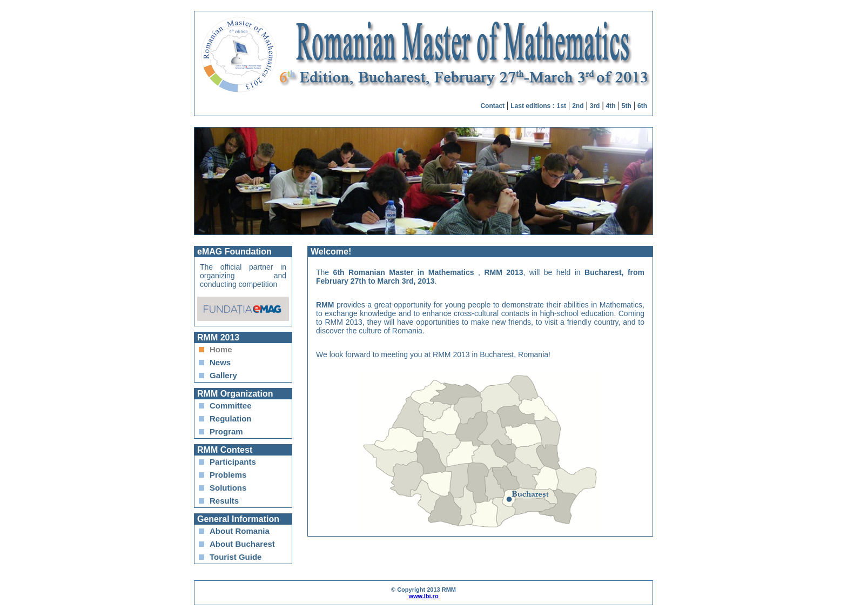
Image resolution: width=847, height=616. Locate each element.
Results (224, 501)
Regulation (231, 419)
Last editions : (532, 106)
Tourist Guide (236, 557)
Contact (492, 106)
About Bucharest (242, 544)
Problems (228, 475)
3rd (595, 106)
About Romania (240, 531)
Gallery (223, 375)
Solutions (228, 488)
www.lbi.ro (423, 596)
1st (562, 106)
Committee (231, 406)
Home (221, 349)
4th (611, 106)
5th (627, 106)
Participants (233, 462)
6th (642, 106)
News (220, 362)
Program (226, 431)
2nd (578, 106)
